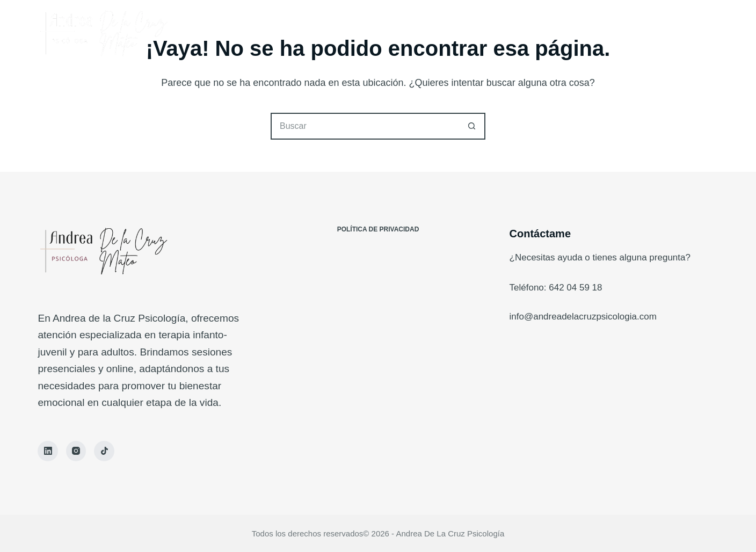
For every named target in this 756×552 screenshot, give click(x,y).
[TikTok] (104, 451)
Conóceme (379, 32)
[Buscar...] (365, 126)
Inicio (319, 32)
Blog (438, 32)
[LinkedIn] (48, 451)
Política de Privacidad (378, 229)
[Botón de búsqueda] (472, 126)
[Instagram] (76, 451)
